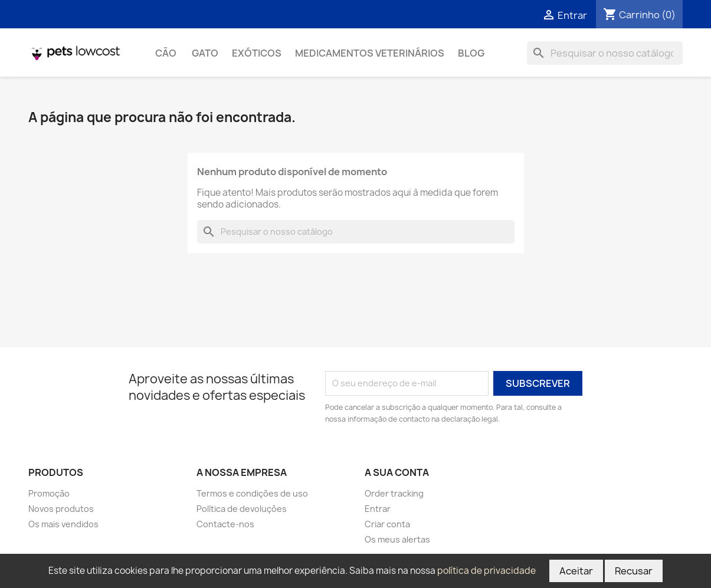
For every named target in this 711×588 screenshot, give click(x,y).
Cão (167, 53)
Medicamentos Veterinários (370, 53)
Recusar (634, 571)
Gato (205, 53)
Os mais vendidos (63, 524)
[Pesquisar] (605, 53)
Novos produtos (61, 509)
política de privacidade (486, 571)
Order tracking (394, 493)
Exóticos (257, 53)
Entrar (378, 509)
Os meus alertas (397, 539)
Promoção (49, 493)
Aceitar (576, 571)
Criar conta (387, 524)
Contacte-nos (225, 524)
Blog (471, 53)
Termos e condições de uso (252, 493)
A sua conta (397, 472)
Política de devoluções (242, 509)
